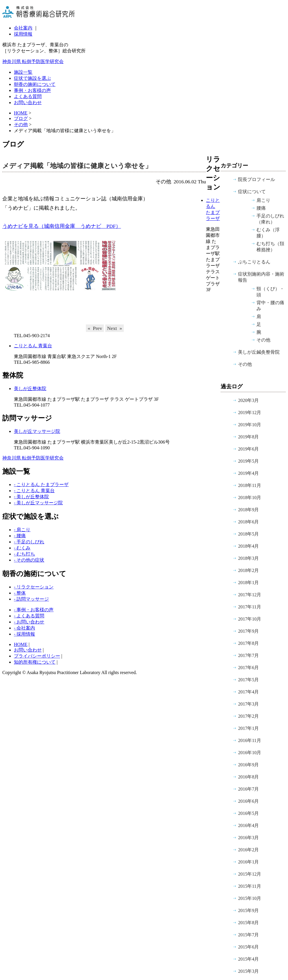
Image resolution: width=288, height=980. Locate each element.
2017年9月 (248, 631)
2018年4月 (248, 546)
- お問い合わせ (29, 622)
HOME (21, 644)
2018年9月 (248, 510)
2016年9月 (248, 765)
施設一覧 (23, 72)
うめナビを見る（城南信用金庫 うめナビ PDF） (62, 226)
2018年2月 (248, 570)
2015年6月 (248, 947)
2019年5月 (248, 461)
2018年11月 (249, 485)
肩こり (263, 200)
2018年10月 (250, 498)
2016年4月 (248, 825)
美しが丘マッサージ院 (37, 431)
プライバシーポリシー (37, 656)
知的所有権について (35, 662)
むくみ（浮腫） (268, 233)
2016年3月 (248, 838)
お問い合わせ (28, 103)
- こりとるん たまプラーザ (41, 485)
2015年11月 (249, 886)
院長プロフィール (256, 179)
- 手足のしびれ (29, 542)
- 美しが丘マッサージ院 (38, 503)
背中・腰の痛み (270, 306)
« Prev (95, 328)
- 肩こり (22, 530)
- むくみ (22, 548)
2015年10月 (250, 898)
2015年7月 (248, 935)
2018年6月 (248, 522)
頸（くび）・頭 (270, 292)
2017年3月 (248, 704)
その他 (21, 124)
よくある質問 (28, 96)
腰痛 (261, 208)
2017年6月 (248, 668)
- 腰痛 (20, 536)
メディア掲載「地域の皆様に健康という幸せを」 (77, 166)
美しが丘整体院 (30, 389)
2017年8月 (248, 643)
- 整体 (20, 593)
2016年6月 (248, 801)
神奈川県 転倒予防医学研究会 (33, 61)
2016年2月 (248, 850)
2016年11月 (249, 740)
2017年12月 (250, 595)
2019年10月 (250, 425)
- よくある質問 (29, 616)
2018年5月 (248, 534)
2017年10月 (250, 619)
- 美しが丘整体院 (31, 497)
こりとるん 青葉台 (33, 346)
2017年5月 (248, 680)
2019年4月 (248, 473)
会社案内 (23, 28)
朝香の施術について (35, 84)
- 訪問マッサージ (31, 599)
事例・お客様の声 (32, 90)
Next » (115, 328)
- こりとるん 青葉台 (34, 491)
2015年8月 (248, 923)
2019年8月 (248, 437)
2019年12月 (250, 413)
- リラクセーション (34, 587)
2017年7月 (248, 655)
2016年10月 (250, 753)
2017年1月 (248, 728)
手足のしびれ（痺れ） (270, 219)
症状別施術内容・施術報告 (261, 277)
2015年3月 (248, 971)
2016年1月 (248, 862)
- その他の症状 (29, 560)
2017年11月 (249, 607)
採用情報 (23, 34)
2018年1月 (248, 583)
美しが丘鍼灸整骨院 (259, 352)
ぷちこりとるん (254, 262)
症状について (252, 192)
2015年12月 (250, 874)
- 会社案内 (24, 628)
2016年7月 (248, 789)
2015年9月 (248, 910)
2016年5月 (248, 813)
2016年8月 (248, 777)
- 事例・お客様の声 (34, 610)
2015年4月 (248, 959)
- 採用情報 (24, 634)
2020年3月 (248, 400)
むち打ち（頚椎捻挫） (270, 247)
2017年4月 (248, 692)
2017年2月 (248, 716)
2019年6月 (248, 449)
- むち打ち (24, 554)
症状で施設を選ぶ (32, 78)
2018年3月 (248, 558)
